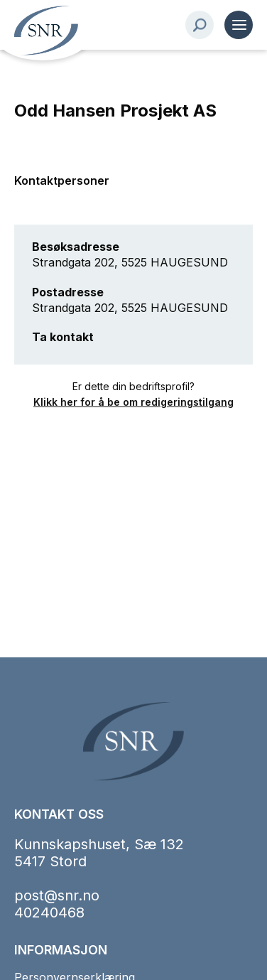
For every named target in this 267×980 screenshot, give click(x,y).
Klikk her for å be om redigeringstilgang (133, 402)
